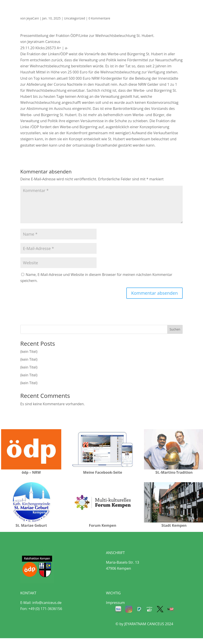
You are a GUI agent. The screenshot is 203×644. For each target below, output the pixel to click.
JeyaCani (33, 18)
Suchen (175, 329)
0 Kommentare (99, 18)
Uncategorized (74, 18)
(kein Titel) (29, 352)
